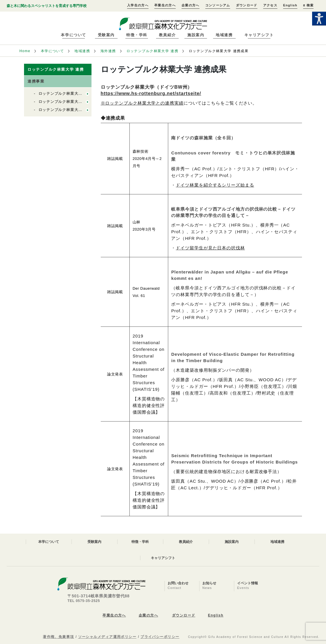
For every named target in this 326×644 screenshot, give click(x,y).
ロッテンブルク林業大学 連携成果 (69, 102)
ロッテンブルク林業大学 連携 (153, 51)
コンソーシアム (218, 5)
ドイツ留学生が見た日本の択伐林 (210, 248)
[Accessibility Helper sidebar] (319, 19)
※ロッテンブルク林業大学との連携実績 (142, 103)
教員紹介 (167, 35)
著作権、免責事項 (58, 637)
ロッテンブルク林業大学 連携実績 (69, 93)
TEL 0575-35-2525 (84, 601)
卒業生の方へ (165, 5)
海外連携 (108, 51)
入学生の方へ (138, 5)
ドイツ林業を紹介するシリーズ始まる (215, 185)
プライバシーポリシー (160, 637)
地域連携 (224, 35)
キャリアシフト (259, 35)
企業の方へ (191, 5)
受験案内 (106, 35)
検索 (308, 5)
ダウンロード (247, 5)
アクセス (270, 5)
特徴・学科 (137, 35)
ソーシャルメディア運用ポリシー (107, 637)
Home (25, 51)
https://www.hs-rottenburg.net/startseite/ (151, 93)
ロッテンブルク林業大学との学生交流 (72, 110)
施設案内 (196, 35)
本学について (73, 35)
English (290, 5)
